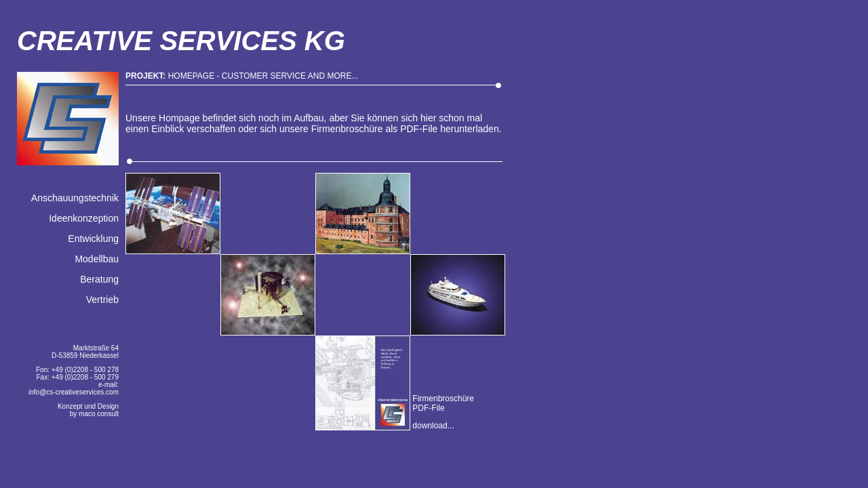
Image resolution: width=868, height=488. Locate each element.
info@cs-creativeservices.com (74, 392)
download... (432, 426)
